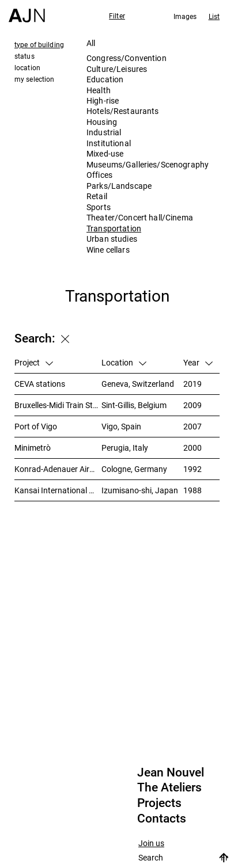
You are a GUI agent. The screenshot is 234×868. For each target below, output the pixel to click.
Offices (99, 175)
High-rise (103, 100)
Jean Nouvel (171, 772)
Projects (159, 803)
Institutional (109, 143)
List (214, 16)
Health (99, 90)
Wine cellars (108, 250)
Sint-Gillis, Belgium (134, 405)
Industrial (104, 132)
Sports (99, 207)
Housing (102, 122)
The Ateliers (169, 787)
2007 (193, 426)
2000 (193, 448)
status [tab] (24, 56)
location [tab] (27, 67)
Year (198, 362)
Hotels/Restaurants (123, 111)
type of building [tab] (39, 44)
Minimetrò (33, 448)
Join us (151, 844)
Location (124, 362)
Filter (117, 16)
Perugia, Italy (125, 448)
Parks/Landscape (119, 186)
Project (34, 362)
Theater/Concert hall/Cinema (140, 217)
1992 (193, 469)
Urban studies (112, 239)
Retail (97, 196)
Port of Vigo (36, 426)
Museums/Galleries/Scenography (148, 164)
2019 (193, 384)
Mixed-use (105, 153)
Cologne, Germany (134, 469)
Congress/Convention (127, 58)
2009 (193, 405)
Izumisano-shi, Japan (140, 490)
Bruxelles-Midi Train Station (58, 405)
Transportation (114, 228)
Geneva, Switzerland (138, 384)
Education (105, 79)
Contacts (162, 818)
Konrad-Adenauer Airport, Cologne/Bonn (58, 469)
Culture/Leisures (117, 69)
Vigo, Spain (121, 426)
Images (185, 16)
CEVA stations (40, 384)
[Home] (27, 11)
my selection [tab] (34, 79)
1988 (193, 490)
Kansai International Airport (58, 490)
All (91, 43)
